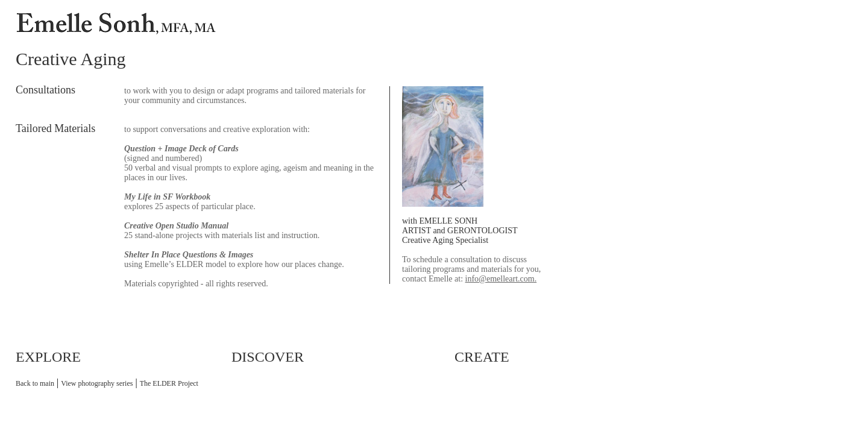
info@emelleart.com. (501, 279)
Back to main (35, 383)
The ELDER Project (169, 383)
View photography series (97, 383)
